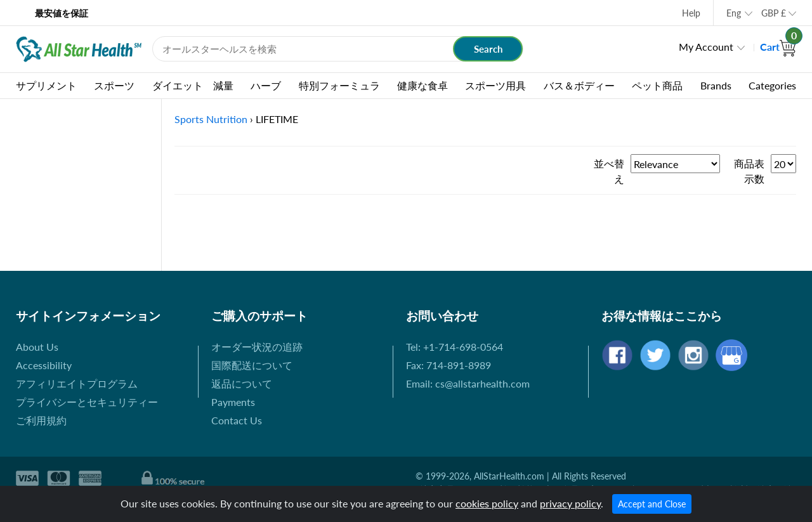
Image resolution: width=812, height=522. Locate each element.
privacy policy (570, 503)
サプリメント (46, 85)
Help (691, 13)
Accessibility (44, 365)
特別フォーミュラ (339, 85)
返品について (242, 383)
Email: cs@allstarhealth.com (468, 383)
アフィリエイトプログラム (77, 383)
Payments (233, 402)
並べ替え (609, 171)
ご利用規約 (41, 420)
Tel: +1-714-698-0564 (455, 347)
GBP (774, 13)
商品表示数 (749, 171)
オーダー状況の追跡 (257, 347)
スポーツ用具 (495, 85)
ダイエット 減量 (193, 85)
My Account (706, 47)
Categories (772, 85)
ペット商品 (657, 85)
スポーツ (114, 85)
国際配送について (252, 365)
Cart (778, 47)
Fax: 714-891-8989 (449, 365)
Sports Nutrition (211, 119)
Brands (716, 85)
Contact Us (237, 420)
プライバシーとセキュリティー (87, 402)
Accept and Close (652, 504)
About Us (37, 347)
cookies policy (487, 503)
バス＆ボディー (579, 85)
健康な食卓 (422, 85)
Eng (734, 13)
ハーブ (266, 85)
